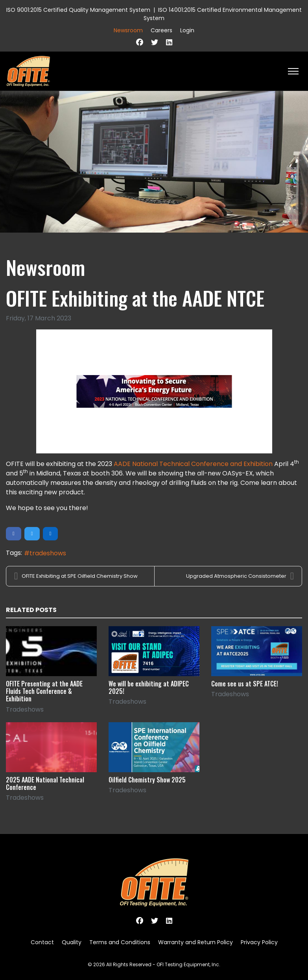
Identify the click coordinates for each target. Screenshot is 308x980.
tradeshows (48, 553)
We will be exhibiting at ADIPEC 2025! (149, 687)
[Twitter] (155, 42)
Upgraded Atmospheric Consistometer (240, 576)
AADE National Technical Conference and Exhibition (193, 464)
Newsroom (128, 30)
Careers (161, 30)
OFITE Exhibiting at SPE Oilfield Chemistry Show (76, 576)
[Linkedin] (169, 42)
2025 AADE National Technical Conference (45, 783)
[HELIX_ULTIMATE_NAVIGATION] (293, 71)
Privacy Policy (259, 942)
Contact (42, 942)
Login (187, 30)
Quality (72, 942)
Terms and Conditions (120, 942)
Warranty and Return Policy (195, 942)
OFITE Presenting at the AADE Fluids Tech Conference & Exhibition (44, 691)
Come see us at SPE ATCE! (245, 684)
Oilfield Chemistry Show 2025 (147, 780)
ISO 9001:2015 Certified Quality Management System (78, 10)
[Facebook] (140, 42)
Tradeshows (25, 709)
